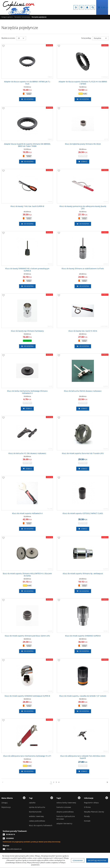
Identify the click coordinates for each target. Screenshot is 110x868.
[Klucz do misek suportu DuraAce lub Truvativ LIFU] (83, 453)
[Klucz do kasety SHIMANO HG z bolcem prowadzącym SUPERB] (27, 270)
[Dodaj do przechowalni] (3, 46)
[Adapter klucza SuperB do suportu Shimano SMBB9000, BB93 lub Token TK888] (27, 145)
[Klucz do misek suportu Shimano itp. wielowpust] (83, 574)
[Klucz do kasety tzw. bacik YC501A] (83, 331)
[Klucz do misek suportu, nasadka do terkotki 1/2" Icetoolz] (83, 696)
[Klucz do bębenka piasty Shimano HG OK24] (83, 144)
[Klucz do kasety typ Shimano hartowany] (27, 331)
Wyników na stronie (8, 38)
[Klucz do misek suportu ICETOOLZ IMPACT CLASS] (83, 513)
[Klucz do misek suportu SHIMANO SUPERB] (83, 636)
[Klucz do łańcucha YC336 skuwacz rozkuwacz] (27, 453)
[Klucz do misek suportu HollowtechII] (27, 513)
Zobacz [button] (83, 162)
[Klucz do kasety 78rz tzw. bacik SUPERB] (27, 206)
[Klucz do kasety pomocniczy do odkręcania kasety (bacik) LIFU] (83, 207)
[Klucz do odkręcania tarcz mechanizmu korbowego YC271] (27, 756)
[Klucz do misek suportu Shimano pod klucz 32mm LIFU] (27, 636)
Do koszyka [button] (27, 99)
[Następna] (107, 782)
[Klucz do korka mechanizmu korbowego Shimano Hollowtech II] (27, 392)
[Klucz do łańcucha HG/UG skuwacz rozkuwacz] (83, 391)
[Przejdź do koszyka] (105, 7)
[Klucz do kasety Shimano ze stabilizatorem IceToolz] (83, 269)
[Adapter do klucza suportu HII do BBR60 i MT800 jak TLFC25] (27, 83)
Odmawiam (78, 860)
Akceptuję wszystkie (97, 860)
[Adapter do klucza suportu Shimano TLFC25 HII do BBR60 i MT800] (83, 83)
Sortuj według (86, 38)
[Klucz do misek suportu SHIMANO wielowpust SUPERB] (27, 696)
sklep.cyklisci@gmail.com (14, 849)
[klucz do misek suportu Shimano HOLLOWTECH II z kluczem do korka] (27, 575)
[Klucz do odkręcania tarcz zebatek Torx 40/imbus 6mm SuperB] (83, 757)
